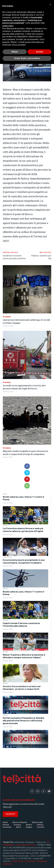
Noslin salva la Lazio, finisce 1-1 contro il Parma (23, 593)
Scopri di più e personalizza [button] (27, 58)
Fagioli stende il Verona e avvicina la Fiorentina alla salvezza (21, 624)
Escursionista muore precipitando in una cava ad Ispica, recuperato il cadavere (24, 561)
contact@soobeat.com (26, 845)
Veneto (5, 683)
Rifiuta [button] (15, 52)
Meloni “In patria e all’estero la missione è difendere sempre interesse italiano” (24, 656)
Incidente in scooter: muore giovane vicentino (14, 257)
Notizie (5, 588)
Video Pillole (7, 557)
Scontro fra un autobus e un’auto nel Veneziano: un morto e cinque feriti (22, 688)
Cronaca (7, 317)
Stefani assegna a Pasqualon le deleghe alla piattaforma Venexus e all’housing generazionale (24, 720)
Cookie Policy (30, 861)
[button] (50, 4)
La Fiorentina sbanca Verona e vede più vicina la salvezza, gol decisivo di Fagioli (23, 530)
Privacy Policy (17, 861)
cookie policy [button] (8, 26)
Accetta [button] (39, 52)
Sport (5, 494)
